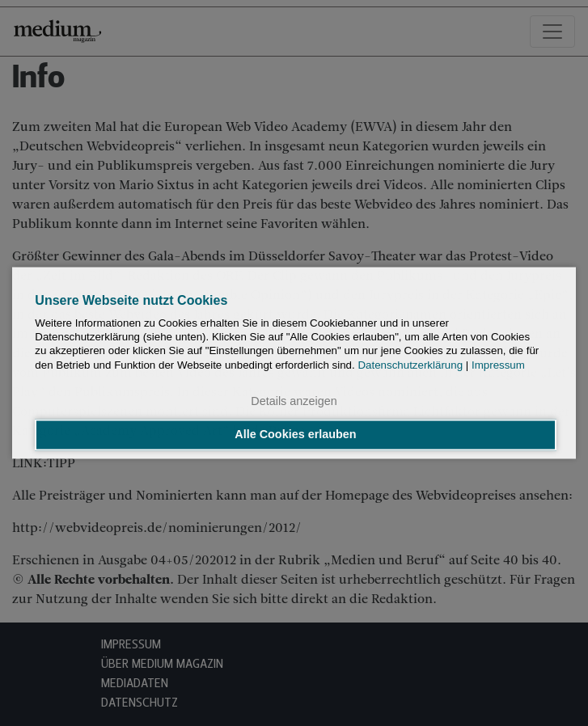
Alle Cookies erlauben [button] (295, 435)
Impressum (498, 365)
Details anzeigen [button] (294, 401)
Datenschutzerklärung (410, 365)
